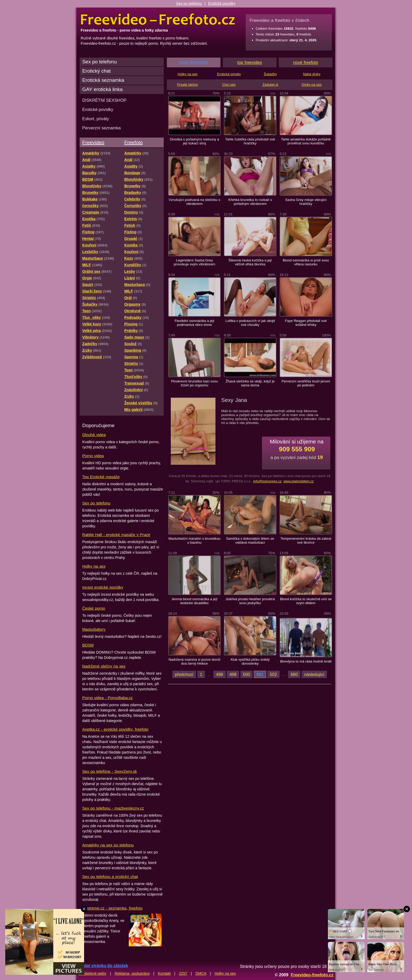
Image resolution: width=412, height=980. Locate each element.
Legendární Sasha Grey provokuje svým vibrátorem (194, 262)
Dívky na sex (312, 85)
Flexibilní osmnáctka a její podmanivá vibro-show (194, 323)
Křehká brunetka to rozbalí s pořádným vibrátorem (250, 202)
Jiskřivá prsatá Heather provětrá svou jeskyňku (250, 601)
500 (247, 674)
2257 (183, 973)
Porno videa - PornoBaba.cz (107, 698)
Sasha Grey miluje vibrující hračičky (306, 202)
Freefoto (133, 142)
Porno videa (93, 456)
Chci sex (229, 85)
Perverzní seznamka (102, 128)
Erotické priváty (229, 74)
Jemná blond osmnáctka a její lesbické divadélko (194, 601)
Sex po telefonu (189, 3)
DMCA (201, 973)
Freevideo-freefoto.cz (312, 975)
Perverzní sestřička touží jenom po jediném (306, 383)
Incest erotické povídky (103, 587)
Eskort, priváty (96, 119)
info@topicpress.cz (267, 481)
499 (233, 674)
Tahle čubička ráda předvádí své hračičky (250, 141)
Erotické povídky (222, 3)
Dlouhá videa (94, 435)
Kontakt (164, 973)
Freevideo (93, 142)
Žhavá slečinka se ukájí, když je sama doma (250, 383)
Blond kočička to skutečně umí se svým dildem (306, 601)
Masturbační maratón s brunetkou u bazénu (194, 540)
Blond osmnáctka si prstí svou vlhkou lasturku (306, 262)
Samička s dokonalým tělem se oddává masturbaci (250, 540)
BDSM (88, 645)
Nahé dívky (312, 74)
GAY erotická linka (102, 89)
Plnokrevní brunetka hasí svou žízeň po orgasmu (194, 383)
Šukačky (270, 74)
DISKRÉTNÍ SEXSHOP (104, 100)
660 (294, 674)
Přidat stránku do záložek (103, 966)
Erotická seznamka (103, 80)
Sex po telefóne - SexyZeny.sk (110, 771)
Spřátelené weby (92, 973)
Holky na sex (94, 566)
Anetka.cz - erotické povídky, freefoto (115, 729)
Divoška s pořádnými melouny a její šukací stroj (194, 141)
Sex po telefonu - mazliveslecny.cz (113, 808)
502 (273, 674)
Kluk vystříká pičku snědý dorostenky (250, 661)
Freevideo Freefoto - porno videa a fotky (158, 19)
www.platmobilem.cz (299, 481)
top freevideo (250, 62)
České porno (94, 608)
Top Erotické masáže (101, 477)
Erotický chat (96, 71)
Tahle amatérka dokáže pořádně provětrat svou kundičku (306, 141)
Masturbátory (94, 629)
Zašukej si (270, 85)
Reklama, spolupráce (132, 973)
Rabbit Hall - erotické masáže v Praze (116, 535)
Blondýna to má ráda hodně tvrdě (306, 661)
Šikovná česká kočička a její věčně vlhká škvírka (250, 262)
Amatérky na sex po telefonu (108, 845)
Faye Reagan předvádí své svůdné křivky (306, 323)
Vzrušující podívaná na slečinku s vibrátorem (194, 202)
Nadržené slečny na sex (104, 666)
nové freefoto (306, 62)
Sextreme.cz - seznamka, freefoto (112, 908)
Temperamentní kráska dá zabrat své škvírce (306, 540)
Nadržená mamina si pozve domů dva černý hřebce (194, 661)
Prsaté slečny (187, 85)
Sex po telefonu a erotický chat (110, 877)
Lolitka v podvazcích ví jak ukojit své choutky (250, 323)
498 (220, 674)
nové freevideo (194, 62)
